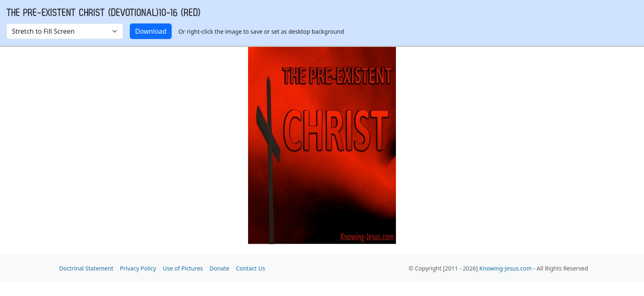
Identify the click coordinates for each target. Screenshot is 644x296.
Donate (219, 268)
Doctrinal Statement (86, 268)
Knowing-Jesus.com (506, 268)
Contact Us (250, 268)
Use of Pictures (183, 268)
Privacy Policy (138, 268)
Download (151, 31)
